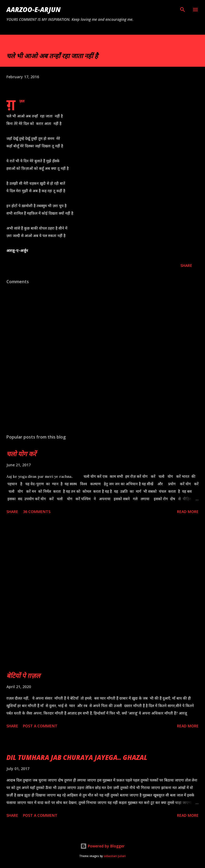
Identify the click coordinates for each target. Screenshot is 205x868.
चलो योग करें (21, 454)
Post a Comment (40, 726)
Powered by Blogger (102, 846)
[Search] (183, 10)
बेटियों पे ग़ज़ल (23, 675)
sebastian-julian (115, 856)
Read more (188, 512)
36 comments (37, 512)
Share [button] (186, 265)
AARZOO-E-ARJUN (33, 9)
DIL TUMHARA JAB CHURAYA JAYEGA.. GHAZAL (77, 757)
